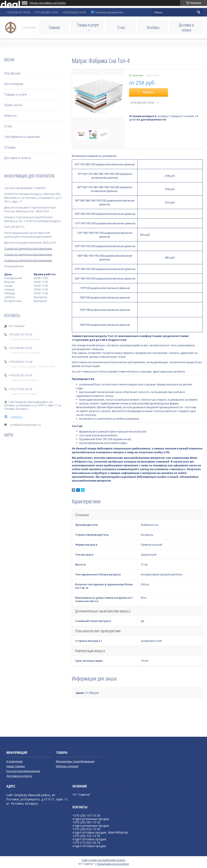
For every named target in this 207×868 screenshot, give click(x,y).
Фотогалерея (14, 84)
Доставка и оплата (186, 27)
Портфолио (12, 73)
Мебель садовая (67, 766)
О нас (121, 27)
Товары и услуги (88, 25)
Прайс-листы (13, 105)
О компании (14, 761)
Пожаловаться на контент (113, 864)
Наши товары (16, 766)
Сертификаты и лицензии (22, 137)
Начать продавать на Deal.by (48, 3)
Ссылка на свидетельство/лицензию (28, 248)
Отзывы (10, 147)
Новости (10, 116)
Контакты (153, 27)
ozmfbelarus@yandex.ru (25, 425)
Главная (54, 27)
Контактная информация (23, 771)
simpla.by (17, 417)
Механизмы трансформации (75, 761)
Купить (148, 92)
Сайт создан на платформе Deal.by (104, 860)
